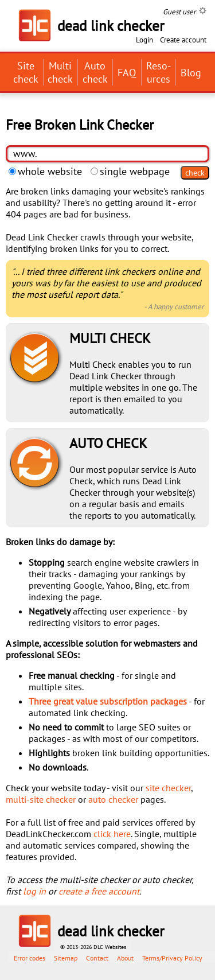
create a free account (99, 891)
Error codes (30, 958)
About (125, 958)
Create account (183, 40)
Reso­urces (159, 72)
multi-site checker (41, 799)
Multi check (60, 72)
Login (144, 40)
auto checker (113, 799)
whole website (45, 171)
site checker (168, 788)
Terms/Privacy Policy (172, 958)
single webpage (130, 171)
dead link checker (111, 931)
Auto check (95, 72)
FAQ (127, 73)
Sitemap (66, 958)
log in (34, 891)
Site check (26, 72)
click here (112, 834)
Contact (97, 958)
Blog (191, 73)
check (195, 173)
